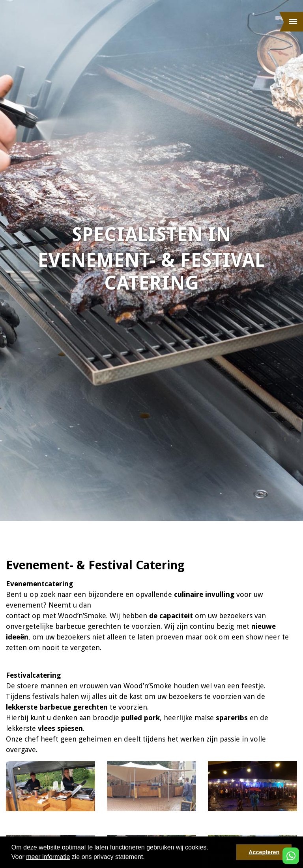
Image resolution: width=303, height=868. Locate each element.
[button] (148, 858)
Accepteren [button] (264, 852)
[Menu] (291, 22)
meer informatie (48, 857)
